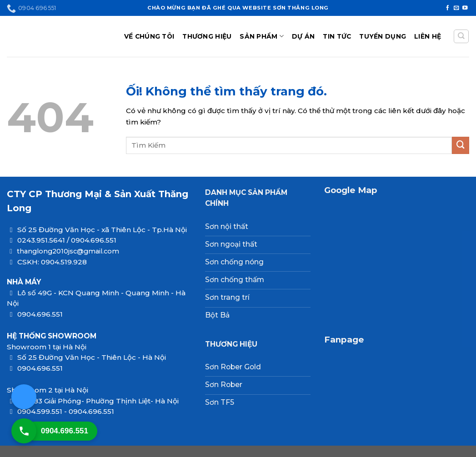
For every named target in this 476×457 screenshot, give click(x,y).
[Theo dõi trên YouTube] (465, 8)
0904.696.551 (65, 431)
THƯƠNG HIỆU (207, 36)
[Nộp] (461, 145)
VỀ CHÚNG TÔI (149, 36)
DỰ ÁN (303, 36)
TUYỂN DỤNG (383, 36)
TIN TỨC (337, 36)
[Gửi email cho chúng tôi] (456, 8)
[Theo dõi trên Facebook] (448, 8)
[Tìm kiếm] (461, 37)
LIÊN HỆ (428, 36)
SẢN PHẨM (262, 36)
